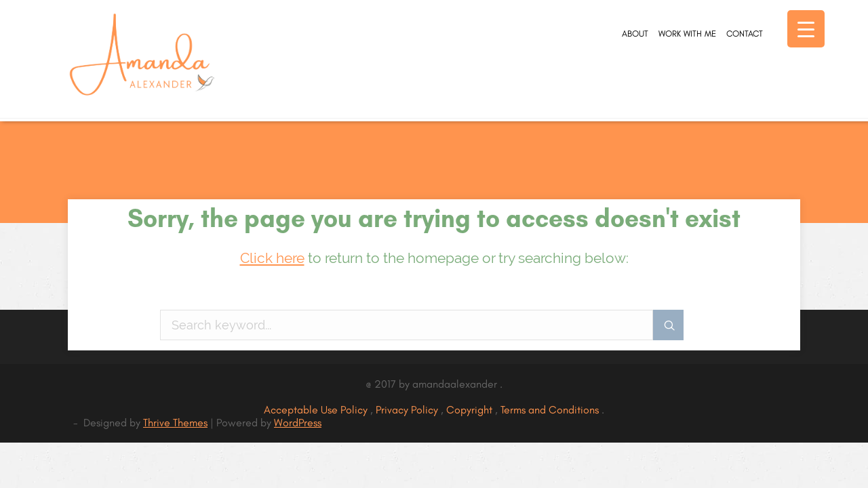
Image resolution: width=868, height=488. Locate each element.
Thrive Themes (175, 423)
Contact (729, 89)
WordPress (298, 423)
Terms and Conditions (551, 410)
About (562, 89)
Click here (272, 258)
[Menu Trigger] (806, 29)
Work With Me (642, 89)
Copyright (471, 410)
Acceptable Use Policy (317, 410)
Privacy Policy (408, 410)
